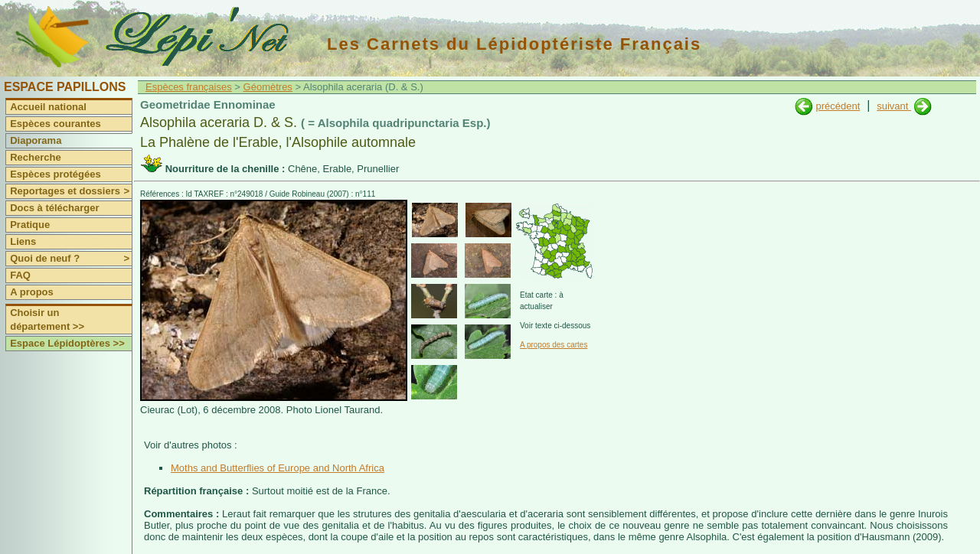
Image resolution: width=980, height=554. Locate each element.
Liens (23, 241)
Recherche (35, 157)
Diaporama (36, 140)
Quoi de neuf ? (71, 259)
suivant (894, 106)
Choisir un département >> (47, 319)
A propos (32, 292)
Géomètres (268, 87)
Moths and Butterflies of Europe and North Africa (278, 468)
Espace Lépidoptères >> (67, 343)
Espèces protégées (56, 174)
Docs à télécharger (54, 208)
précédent (838, 106)
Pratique (30, 225)
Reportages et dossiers (71, 191)
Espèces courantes (56, 124)
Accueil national (48, 107)
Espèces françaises (189, 87)
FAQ (20, 275)
